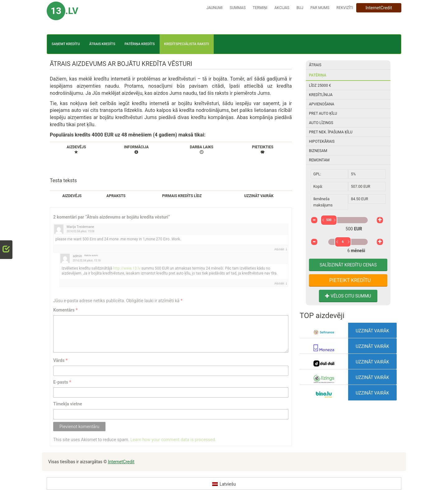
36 (358, 255)
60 (363, 255)
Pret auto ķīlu (323, 113)
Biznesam (318, 151)
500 (343, 220)
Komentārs (65, 310)
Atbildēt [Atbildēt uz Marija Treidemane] (279, 249)
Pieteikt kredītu (349, 280)
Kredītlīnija (321, 95)
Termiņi (260, 8)
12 (350, 255)
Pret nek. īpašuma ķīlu (331, 132)
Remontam (319, 160)
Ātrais (315, 65)
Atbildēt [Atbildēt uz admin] (279, 283)
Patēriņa (318, 75)
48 (361, 255)
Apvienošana (322, 104)
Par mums (320, 8)
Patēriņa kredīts (140, 44)
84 (369, 255)
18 (353, 255)
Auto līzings (321, 123)
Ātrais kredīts (102, 44)
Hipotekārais (322, 141)
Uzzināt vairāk (372, 331)
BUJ (300, 8)
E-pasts (62, 382)
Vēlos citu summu (348, 296)
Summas (238, 8)
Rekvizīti (345, 8)
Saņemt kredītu (66, 44)
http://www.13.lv (127, 268)
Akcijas (282, 8)
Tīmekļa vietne (68, 404)
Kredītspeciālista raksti (187, 44)
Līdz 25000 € (320, 85)
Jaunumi (214, 8)
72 (366, 255)
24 (355, 255)
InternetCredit (379, 8)
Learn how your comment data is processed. (173, 440)
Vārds (60, 360)
